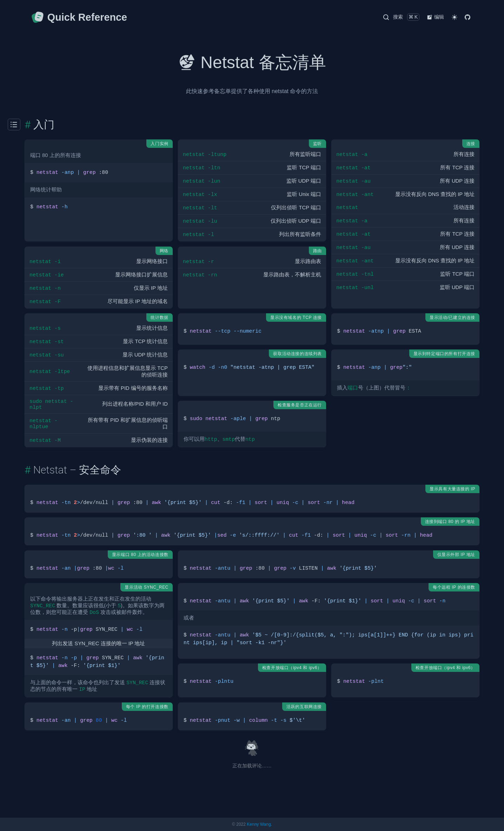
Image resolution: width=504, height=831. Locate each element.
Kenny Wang (259, 824)
